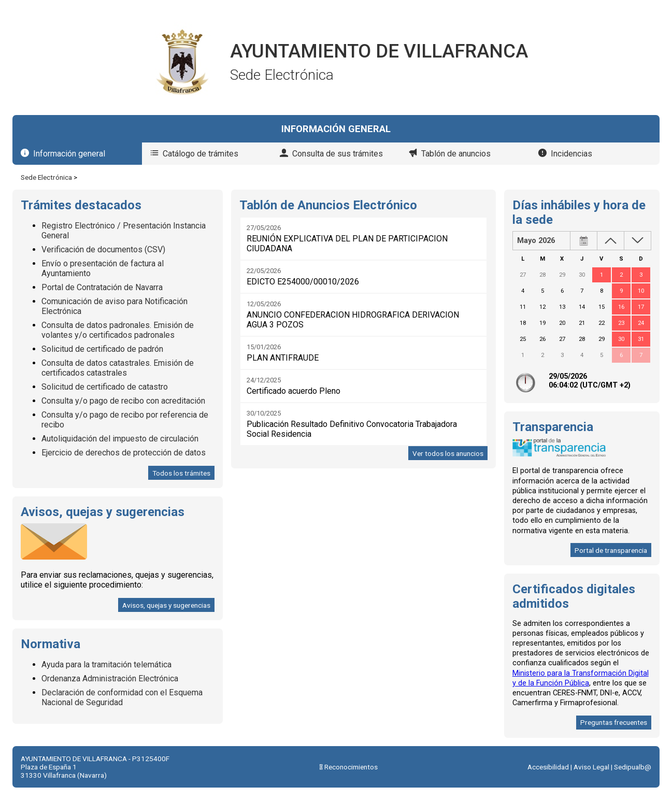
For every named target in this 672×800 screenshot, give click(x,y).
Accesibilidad (548, 767)
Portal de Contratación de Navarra (102, 287)
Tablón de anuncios (456, 154)
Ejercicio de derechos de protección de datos (124, 453)
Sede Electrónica (46, 177)
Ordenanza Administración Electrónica (110, 678)
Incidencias (571, 154)
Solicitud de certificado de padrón (102, 349)
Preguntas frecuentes (614, 722)
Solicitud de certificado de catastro (105, 387)
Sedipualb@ (633, 767)
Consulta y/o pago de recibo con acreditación (123, 401)
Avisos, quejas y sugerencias (166, 605)
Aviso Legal (591, 767)
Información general (69, 154)
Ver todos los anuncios (448, 453)
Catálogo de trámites (201, 154)
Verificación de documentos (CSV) (103, 249)
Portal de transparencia (611, 550)
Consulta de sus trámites (338, 154)
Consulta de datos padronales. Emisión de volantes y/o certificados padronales (118, 330)
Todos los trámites (181, 473)
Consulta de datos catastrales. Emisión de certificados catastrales (118, 368)
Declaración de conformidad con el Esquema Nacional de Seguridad (122, 697)
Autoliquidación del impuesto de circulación (120, 439)
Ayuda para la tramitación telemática (106, 665)
